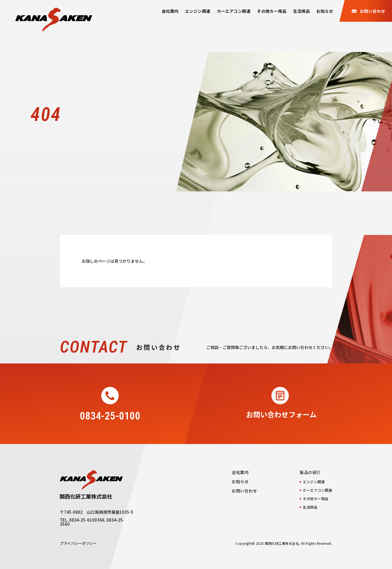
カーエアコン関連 (234, 11)
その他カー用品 (272, 11)
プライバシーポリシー (78, 543)
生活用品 (301, 11)
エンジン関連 (198, 11)
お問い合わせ (244, 491)
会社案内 (170, 11)
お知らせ (325, 11)
